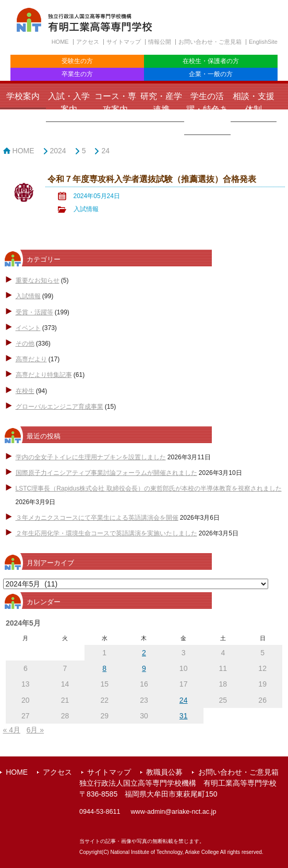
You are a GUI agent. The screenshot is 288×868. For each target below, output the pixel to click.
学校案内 (23, 96)
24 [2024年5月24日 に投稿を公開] (184, 700)
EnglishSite (263, 42)
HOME (60, 42)
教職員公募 (164, 772)
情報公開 (160, 42)
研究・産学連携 (161, 103)
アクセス (88, 42)
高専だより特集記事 (44, 375)
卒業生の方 (77, 74)
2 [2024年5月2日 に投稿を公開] (144, 653)
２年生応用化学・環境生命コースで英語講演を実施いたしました (106, 533)
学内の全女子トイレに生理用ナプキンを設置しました (91, 457)
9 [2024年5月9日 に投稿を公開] (144, 668)
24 (105, 151)
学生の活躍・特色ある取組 (207, 109)
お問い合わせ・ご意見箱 (210, 42)
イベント (28, 328)
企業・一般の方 (211, 74)
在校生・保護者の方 (211, 61)
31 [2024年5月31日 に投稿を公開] (184, 716)
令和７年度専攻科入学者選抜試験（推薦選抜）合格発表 (152, 179)
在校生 (25, 391)
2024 (58, 151)
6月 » (35, 730)
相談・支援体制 (254, 103)
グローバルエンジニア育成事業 (59, 407)
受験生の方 (77, 61)
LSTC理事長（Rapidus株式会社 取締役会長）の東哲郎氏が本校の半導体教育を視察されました (149, 488)
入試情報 (86, 209)
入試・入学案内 (69, 103)
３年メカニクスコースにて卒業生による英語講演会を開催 (97, 518)
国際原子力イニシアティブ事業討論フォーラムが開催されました (106, 473)
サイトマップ (124, 42)
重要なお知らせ (38, 280)
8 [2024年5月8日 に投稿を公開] (104, 668)
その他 (25, 344)
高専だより (31, 359)
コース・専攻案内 (115, 103)
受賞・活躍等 (34, 312)
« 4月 (12, 730)
